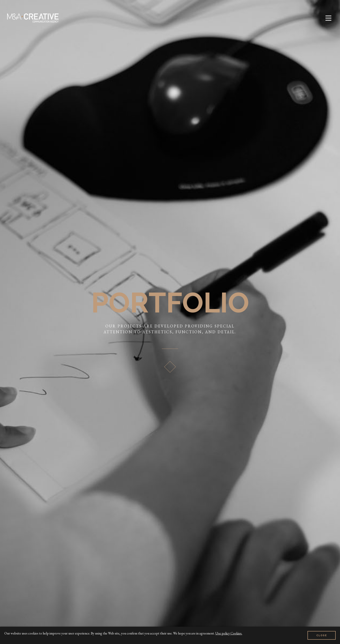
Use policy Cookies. (229, 633)
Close (322, 635)
